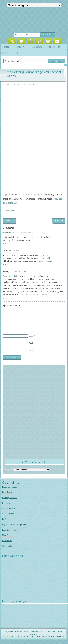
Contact (22, 47)
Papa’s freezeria (9, 276)
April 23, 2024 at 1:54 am (20, 272)
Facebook (30, 41)
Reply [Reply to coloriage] (5, 244)
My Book (38, 47)
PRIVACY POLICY (57, 637)
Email (57, 41)
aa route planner (45, 261)
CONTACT (20, 637)
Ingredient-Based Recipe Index (15, 525)
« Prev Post (10, 221)
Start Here (11, 53)
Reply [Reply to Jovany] (5, 298)
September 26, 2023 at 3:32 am (23, 233)
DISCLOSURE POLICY (40, 637)
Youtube (48, 41)
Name (31, 336)
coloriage (7, 233)
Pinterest (39, 41)
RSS (12, 41)
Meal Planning (8, 535)
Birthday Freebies (9, 498)
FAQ (4, 519)
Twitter (21, 41)
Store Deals (7, 546)
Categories (6, 503)
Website (32, 351)
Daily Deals (7, 492)
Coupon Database (9, 508)
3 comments (9, 211)
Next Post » (59, 221)
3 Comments (28, 84)
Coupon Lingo (8, 514)
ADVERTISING (8, 637)
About (7, 47)
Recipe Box (7, 541)
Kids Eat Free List (10, 530)
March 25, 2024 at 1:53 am (18, 251)
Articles (54, 47)
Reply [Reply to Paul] (5, 265)
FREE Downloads (10, 487)
